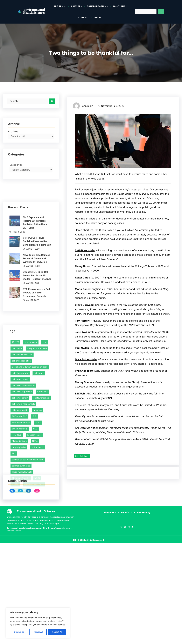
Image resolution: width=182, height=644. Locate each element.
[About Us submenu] (66, 6)
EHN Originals (82, 510)
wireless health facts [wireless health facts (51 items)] (34, 559)
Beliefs (125, 521)
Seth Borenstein (85, 285)
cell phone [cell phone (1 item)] (17, 423)
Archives (13, 141)
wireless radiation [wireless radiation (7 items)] (20, 565)
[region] (38, 623)
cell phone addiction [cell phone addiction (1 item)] (37, 423)
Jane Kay (81, 372)
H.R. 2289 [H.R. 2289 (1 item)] (17, 509)
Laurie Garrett (143, 224)
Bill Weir (80, 447)
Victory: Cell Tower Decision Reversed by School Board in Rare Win (37, 285)
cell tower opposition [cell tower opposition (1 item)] (22, 466)
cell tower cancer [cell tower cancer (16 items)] (20, 454)
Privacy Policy (142, 521)
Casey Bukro (83, 301)
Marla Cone (82, 324)
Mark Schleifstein (86, 408)
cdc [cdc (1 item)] (45, 417)
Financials (110, 521)
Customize (19, 632)
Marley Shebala (85, 436)
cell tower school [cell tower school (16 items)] (41, 472)
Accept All (57, 632)
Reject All (38, 632)
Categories (16, 177)
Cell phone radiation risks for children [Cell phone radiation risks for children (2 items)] (30, 441)
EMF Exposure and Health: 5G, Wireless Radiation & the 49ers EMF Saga (35, 266)
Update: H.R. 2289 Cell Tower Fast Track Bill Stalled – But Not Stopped (37, 319)
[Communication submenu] (107, 6)
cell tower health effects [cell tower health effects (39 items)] (23, 460)
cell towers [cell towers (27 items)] (42, 466)
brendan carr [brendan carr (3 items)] (31, 417)
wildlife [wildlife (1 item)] (15, 559)
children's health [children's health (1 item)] (20, 485)
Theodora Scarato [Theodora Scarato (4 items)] (21, 553)
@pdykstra (108, 475)
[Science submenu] (81, 6)
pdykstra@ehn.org (86, 475)
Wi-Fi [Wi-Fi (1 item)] (37, 553)
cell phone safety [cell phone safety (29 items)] (20, 448)
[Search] (161, 12)
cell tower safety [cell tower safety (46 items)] (20, 472)
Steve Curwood (85, 340)
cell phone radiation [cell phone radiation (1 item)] (21, 435)
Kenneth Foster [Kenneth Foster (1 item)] (34, 509)
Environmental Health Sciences (34, 12)
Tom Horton (82, 361)
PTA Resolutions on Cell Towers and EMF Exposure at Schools (36, 336)
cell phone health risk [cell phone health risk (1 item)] (22, 429)
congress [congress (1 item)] (37, 485)
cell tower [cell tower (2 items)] (39, 448)
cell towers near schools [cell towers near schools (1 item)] (23, 479)
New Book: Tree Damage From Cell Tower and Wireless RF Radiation (37, 302)
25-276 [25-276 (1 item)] (15, 417)
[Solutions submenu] (126, 6)
